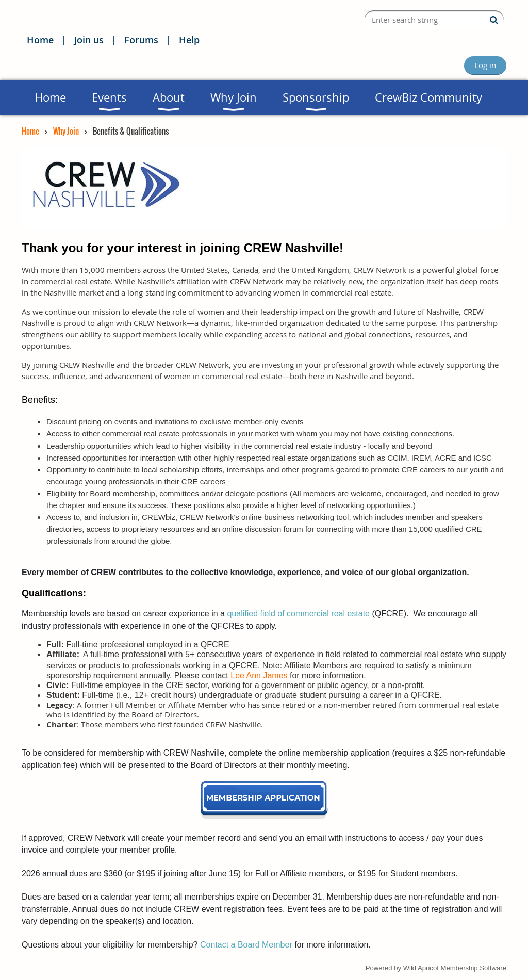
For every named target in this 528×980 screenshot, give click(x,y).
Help (189, 40)
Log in (485, 65)
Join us (89, 40)
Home (40, 40)
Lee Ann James (259, 675)
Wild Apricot (421, 968)
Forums (141, 40)
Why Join (66, 131)
